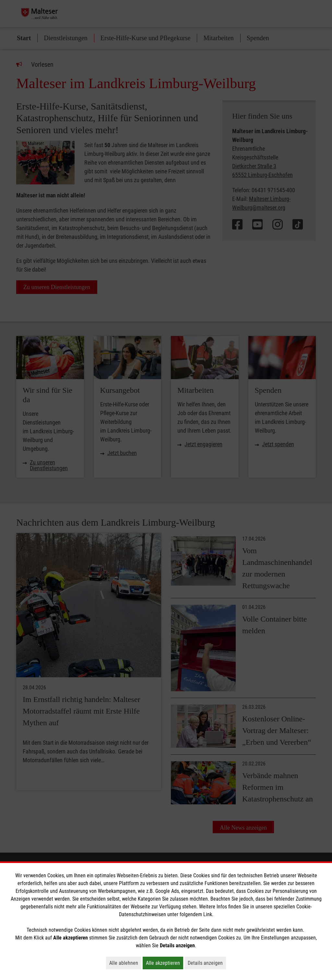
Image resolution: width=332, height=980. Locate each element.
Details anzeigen (207, 963)
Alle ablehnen (125, 963)
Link (208, 914)
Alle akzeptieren (165, 963)
